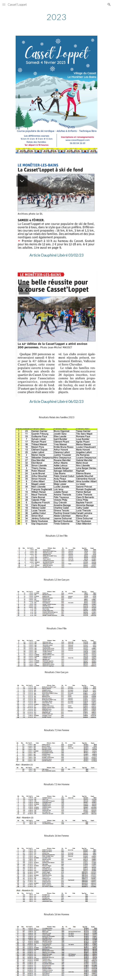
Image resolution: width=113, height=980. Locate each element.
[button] (4, 4)
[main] (56, 17)
